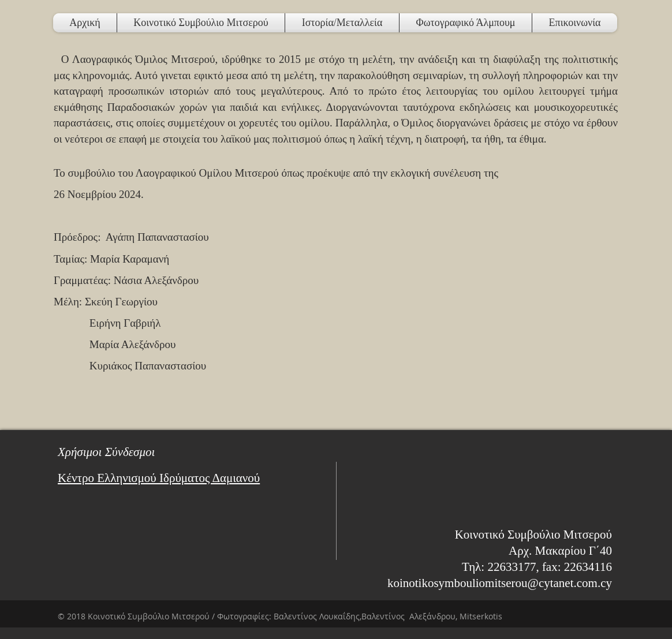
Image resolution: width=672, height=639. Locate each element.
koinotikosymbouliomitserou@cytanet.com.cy (500, 583)
